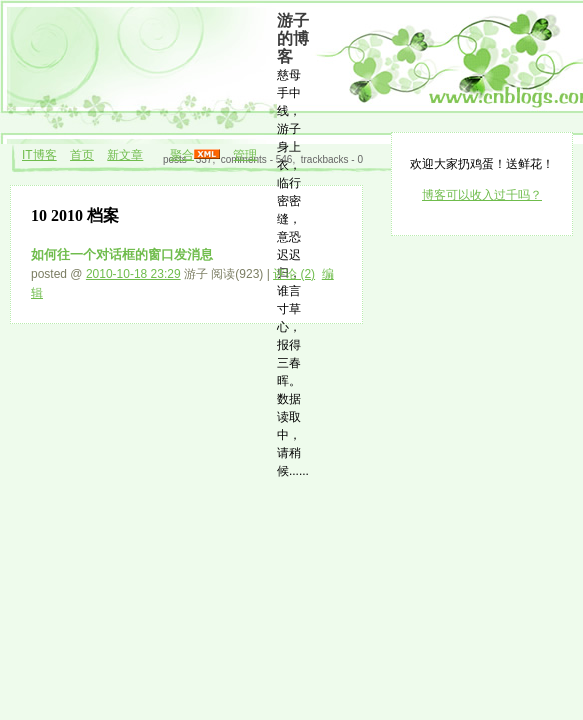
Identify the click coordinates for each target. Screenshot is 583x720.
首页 (82, 155)
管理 (245, 155)
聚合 (182, 155)
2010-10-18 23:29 (133, 274)
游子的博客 (293, 38)
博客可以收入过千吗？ (482, 195)
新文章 (125, 155)
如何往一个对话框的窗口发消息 (122, 254)
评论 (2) (294, 274)
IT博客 (39, 155)
